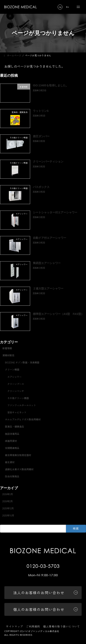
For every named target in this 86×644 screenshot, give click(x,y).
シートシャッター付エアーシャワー (55, 212)
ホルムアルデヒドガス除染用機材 (23, 419)
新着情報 (7, 348)
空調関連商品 (12, 448)
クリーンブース (16, 384)
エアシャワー (14, 377)
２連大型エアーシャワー (48, 288)
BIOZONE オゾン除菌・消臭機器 (22, 362)
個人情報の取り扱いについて (62, 626)
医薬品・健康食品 (14, 427)
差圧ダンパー (41, 136)
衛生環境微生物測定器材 (18, 455)
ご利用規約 (33, 626)
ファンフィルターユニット (22, 405)
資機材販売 (8, 355)
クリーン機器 (12, 370)
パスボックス (41, 187)
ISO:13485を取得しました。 (51, 86)
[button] (60, 7)
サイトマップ (14, 626)
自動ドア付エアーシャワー (50, 238)
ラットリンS (41, 111)
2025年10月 (8, 515)
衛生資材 (10, 462)
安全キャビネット (17, 412)
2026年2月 (8, 501)
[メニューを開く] (78, 7)
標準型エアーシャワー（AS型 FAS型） (58, 314)
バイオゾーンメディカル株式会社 (41, 631)
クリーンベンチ (16, 391)
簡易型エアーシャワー (47, 263)
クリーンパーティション (48, 162)
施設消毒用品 (12, 434)
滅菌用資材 (11, 441)
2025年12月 (8, 508)
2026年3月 (8, 494)
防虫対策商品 (12, 476)
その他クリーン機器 (18, 398)
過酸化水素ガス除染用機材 (19, 469)
